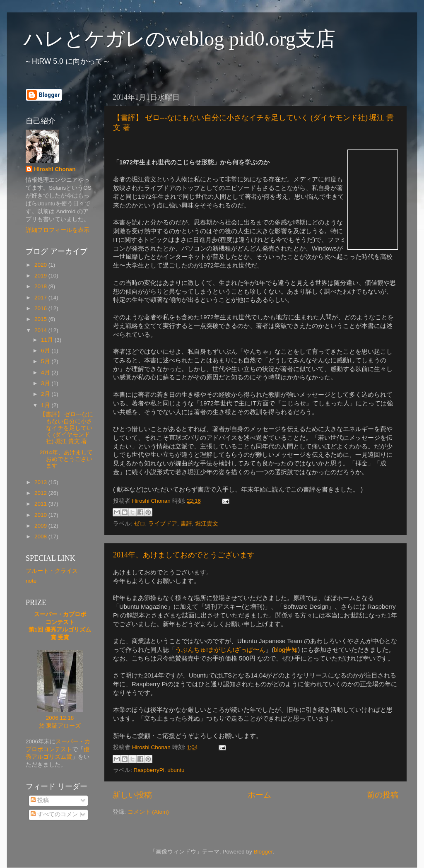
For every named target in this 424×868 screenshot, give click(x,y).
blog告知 (286, 650)
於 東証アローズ (60, 726)
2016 (41, 308)
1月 (46, 405)
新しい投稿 (132, 795)
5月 (46, 361)
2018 (41, 286)
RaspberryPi (149, 770)
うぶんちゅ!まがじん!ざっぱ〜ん (220, 650)
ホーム (259, 795)
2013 (41, 482)
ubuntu (176, 770)
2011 (41, 504)
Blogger (263, 852)
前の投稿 (383, 795)
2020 (41, 265)
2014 (41, 330)
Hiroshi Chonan (55, 169)
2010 (41, 515)
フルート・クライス (52, 571)
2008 (41, 536)
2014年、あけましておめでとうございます (184, 555)
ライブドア (163, 524)
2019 (41, 276)
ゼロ (140, 524)
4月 (46, 373)
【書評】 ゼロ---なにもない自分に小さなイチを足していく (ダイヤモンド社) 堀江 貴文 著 (66, 428)
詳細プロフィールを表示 (58, 230)
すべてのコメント (57, 814)
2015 (41, 319)
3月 (46, 383)
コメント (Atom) (148, 812)
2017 (41, 298)
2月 (46, 394)
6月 (46, 351)
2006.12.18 (60, 718)
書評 (186, 524)
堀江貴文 (207, 524)
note (31, 581)
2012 (41, 493)
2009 (41, 526)
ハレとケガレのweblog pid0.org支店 (179, 39)
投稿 (40, 800)
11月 (48, 340)
